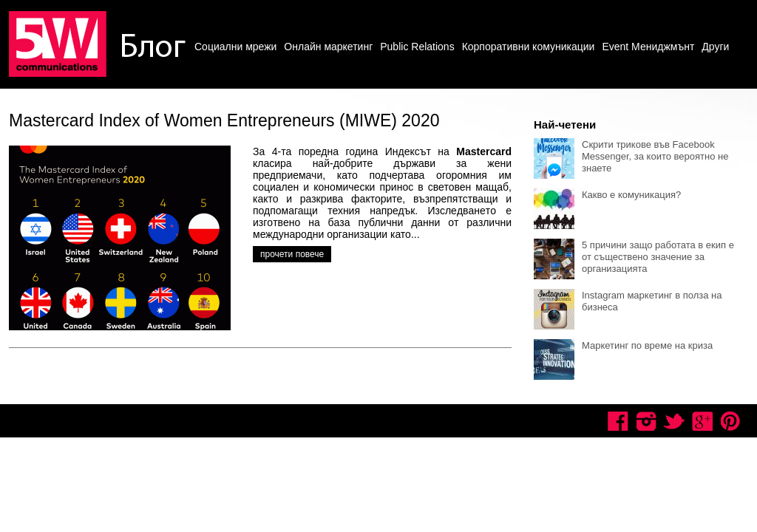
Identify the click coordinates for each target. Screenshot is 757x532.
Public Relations (417, 47)
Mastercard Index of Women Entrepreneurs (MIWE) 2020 (224, 120)
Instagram (646, 421)
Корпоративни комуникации (529, 47)
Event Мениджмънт (648, 47)
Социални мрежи (235, 47)
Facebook (618, 421)
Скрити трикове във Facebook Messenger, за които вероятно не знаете (655, 156)
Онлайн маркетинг (328, 47)
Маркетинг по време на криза (647, 345)
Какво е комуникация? (631, 195)
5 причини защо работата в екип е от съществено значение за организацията (658, 257)
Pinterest (730, 421)
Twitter (674, 421)
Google (702, 421)
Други (715, 47)
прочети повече (292, 254)
